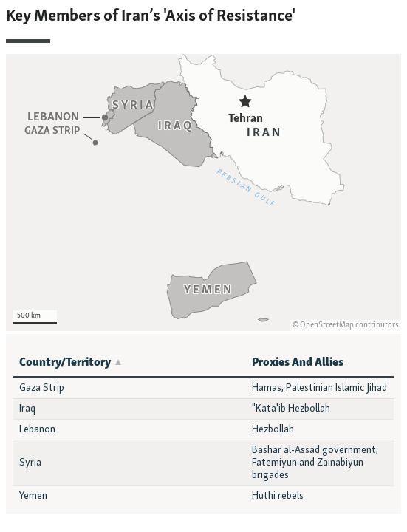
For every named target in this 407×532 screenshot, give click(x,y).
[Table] (203, 424)
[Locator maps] (203, 168)
